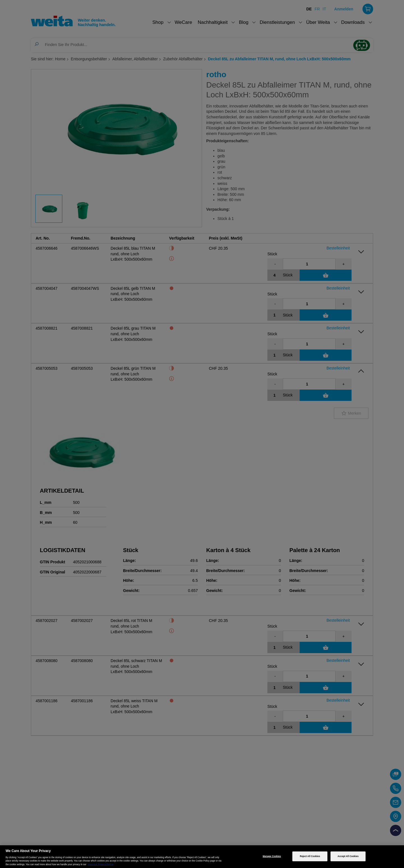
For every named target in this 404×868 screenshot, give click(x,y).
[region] (202, 857)
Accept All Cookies (348, 856)
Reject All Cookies (310, 856)
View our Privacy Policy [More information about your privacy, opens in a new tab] (101, 864)
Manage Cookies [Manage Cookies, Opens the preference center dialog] (272, 856)
